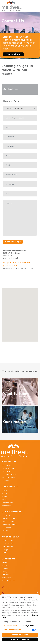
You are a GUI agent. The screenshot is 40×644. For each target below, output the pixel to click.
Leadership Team (8, 478)
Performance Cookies (13, 630)
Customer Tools (7, 503)
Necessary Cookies (12, 626)
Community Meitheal (9, 525)
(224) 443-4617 (11, 266)
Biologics (5, 497)
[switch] (34, 630)
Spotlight (5, 550)
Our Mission (6, 465)
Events (4, 553)
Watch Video (14, 54)
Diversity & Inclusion (9, 519)
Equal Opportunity (9, 522)
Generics (5, 490)
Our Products (10, 487)
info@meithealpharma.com (17, 263)
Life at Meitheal (11, 512)
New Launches (7, 547)
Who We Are (9, 462)
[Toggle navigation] (35, 6)
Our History (6, 481)
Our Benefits (6, 528)
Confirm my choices (20, 639)
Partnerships (6, 578)
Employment (6, 575)
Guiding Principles (8, 468)
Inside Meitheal (7, 544)
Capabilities (6, 472)
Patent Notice (7, 506)
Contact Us (8, 559)
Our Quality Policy (9, 475)
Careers (5, 531)
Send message (13, 242)
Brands (4, 494)
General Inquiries (8, 581)
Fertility (4, 500)
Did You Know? (8, 541)
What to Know (10, 537)
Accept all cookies (20, 635)
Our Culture (6, 515)
